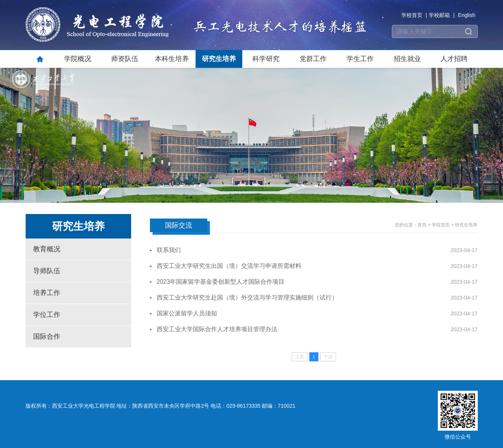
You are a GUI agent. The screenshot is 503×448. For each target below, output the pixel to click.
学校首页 (412, 15)
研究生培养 (219, 59)
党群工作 (313, 59)
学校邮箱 (439, 15)
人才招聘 (454, 59)
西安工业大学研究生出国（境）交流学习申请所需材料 (229, 266)
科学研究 (266, 59)
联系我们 (169, 250)
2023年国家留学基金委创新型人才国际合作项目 (221, 282)
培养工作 (47, 293)
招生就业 (407, 59)
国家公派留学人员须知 (187, 313)
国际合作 (47, 336)
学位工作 (47, 315)
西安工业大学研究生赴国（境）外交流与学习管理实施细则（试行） (247, 297)
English (467, 15)
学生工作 (360, 59)
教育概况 (47, 249)
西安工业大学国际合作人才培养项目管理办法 (217, 329)
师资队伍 (125, 59)
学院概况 (78, 59)
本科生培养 (172, 59)
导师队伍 (47, 271)
